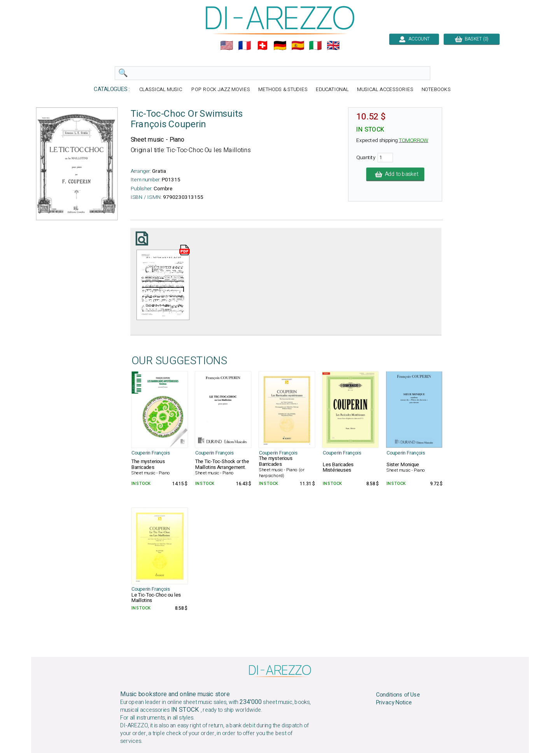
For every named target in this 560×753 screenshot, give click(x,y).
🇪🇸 (298, 46)
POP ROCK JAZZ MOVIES (220, 90)
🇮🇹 (315, 46)
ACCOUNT (414, 39)
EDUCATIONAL (332, 90)
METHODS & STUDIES (283, 90)
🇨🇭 (262, 46)
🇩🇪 (280, 46)
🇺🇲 (227, 46)
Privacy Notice (394, 703)
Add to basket (395, 174)
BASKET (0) (472, 39)
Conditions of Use (398, 695)
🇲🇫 (245, 46)
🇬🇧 (333, 46)
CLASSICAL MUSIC (161, 90)
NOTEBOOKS (436, 90)
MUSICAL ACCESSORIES (385, 90)
